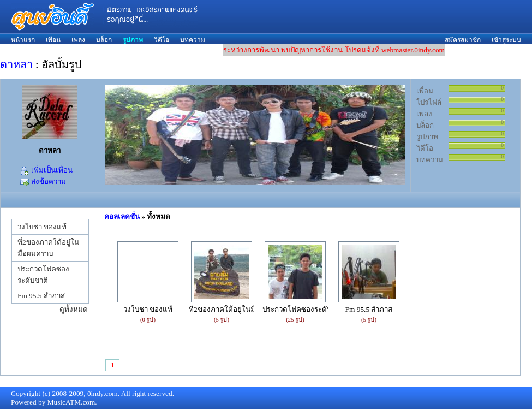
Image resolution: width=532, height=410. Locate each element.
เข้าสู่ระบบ (506, 40)
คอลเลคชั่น (122, 216)
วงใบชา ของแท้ (42, 227)
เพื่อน (53, 40)
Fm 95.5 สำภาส (41, 296)
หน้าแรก (23, 40)
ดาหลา (16, 64)
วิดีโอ (162, 40)
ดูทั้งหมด (74, 309)
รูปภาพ (133, 40)
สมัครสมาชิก (463, 40)
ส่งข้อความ (43, 182)
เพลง (78, 40)
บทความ (193, 40)
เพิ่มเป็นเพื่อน (46, 170)
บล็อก (104, 40)
